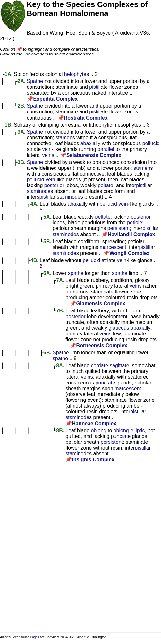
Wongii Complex (129, 253)
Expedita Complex (56, 99)
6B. (47, 353)
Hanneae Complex (94, 423)
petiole (135, 223)
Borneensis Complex (102, 346)
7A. (60, 280)
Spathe (35, 81)
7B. (60, 311)
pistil (94, 87)
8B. (60, 430)
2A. (22, 81)
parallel (106, 149)
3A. (22, 132)
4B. (34, 260)
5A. (47, 217)
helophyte (75, 74)
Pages (35, 637)
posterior (54, 185)
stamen (64, 138)
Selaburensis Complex (94, 155)
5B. (47, 241)
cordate (99, 365)
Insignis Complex (93, 460)
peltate (106, 185)
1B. (8, 125)
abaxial (89, 143)
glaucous (119, 328)
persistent (119, 228)
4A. (34, 204)
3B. (22, 162)
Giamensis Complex (101, 304)
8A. (60, 365)
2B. (22, 106)
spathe (76, 273)
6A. (47, 273)
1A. (8, 74)
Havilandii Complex (131, 234)
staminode (39, 191)
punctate (105, 383)
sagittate (119, 365)
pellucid (151, 143)
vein (47, 149)
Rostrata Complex (86, 118)
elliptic (138, 430)
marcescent (113, 247)
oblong (98, 430)
